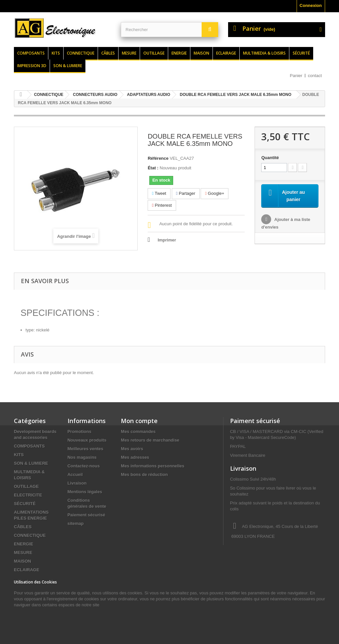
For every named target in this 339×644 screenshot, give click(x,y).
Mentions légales (85, 492)
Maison (201, 53)
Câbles (108, 53)
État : (153, 168)
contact (315, 76)
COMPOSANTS (29, 446)
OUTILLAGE (26, 486)
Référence (158, 158)
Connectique (81, 53)
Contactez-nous (84, 466)
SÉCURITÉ (25, 504)
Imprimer (167, 240)
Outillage (154, 53)
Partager (186, 193)
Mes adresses (135, 457)
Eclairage (226, 53)
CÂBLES (23, 527)
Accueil (75, 474)
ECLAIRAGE (27, 570)
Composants (31, 53)
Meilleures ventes (85, 449)
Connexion (311, 5)
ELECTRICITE (28, 495)
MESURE (23, 553)
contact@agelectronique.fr (283, 561)
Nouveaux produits (87, 440)
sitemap (76, 523)
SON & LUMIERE (31, 463)
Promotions (79, 431)
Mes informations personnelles (152, 466)
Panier (296, 76)
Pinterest (162, 205)
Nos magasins (82, 457)
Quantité (270, 158)
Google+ (215, 193)
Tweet (159, 193)
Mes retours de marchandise (150, 440)
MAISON (23, 561)
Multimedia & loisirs (264, 53)
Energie (179, 53)
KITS (19, 455)
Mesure (129, 53)
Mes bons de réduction (144, 474)
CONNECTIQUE (30, 535)
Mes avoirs (132, 449)
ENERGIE (24, 544)
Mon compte (139, 421)
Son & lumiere (68, 66)
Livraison (77, 483)
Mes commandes (138, 431)
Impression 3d (32, 66)
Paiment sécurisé (255, 421)
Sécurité (301, 53)
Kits (56, 53)
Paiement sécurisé (86, 515)
